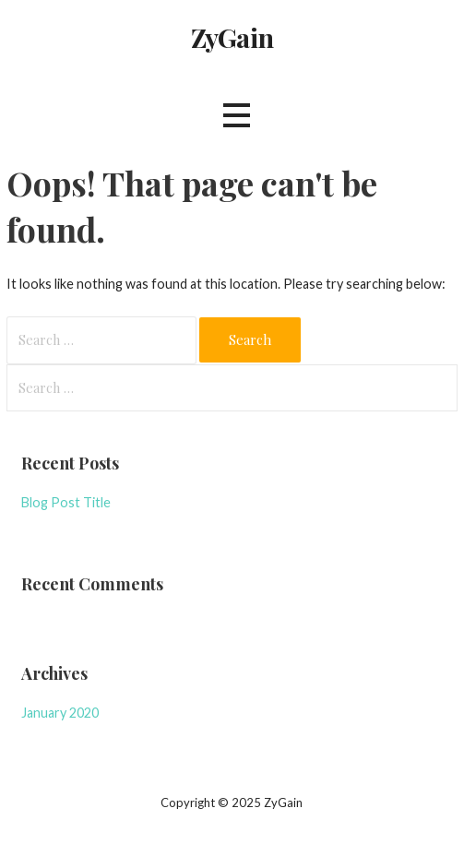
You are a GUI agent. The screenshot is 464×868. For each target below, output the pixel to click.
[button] (236, 116)
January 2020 (60, 713)
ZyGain (232, 37)
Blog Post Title (66, 502)
